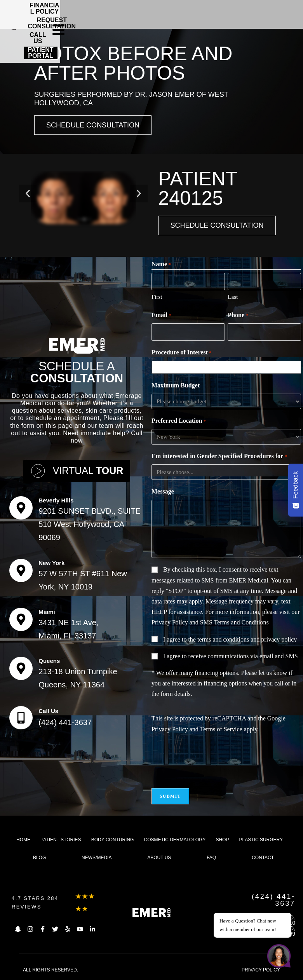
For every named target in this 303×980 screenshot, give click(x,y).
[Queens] (21, 668)
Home (23, 840)
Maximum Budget (176, 385)
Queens (49, 661)
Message (163, 491)
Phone (238, 316)
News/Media (97, 858)
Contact (263, 858)
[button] (28, 194)
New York (51, 563)
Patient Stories (61, 840)
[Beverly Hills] (21, 508)
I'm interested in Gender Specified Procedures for (219, 457)
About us (159, 858)
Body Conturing (113, 840)
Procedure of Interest (182, 353)
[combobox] (228, 367)
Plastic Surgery (261, 840)
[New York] (21, 570)
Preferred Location (179, 421)
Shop (222, 840)
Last (233, 297)
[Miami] (21, 619)
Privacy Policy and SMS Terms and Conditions (210, 622)
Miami (47, 612)
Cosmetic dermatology (175, 840)
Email (161, 316)
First (157, 297)
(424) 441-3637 (65, 722)
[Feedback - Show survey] (296, 490)
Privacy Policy (170, 729)
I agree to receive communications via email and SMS (231, 656)
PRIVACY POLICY (261, 970)
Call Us (48, 711)
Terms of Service (221, 729)
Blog (39, 858)
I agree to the (230, 639)
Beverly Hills (56, 500)
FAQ (211, 858)
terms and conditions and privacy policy (247, 639)
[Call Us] (21, 718)
